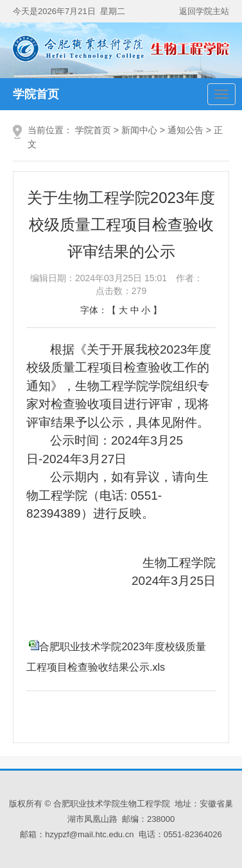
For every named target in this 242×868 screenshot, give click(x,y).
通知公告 (186, 130)
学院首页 (36, 94)
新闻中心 (139, 130)
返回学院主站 (204, 11)
